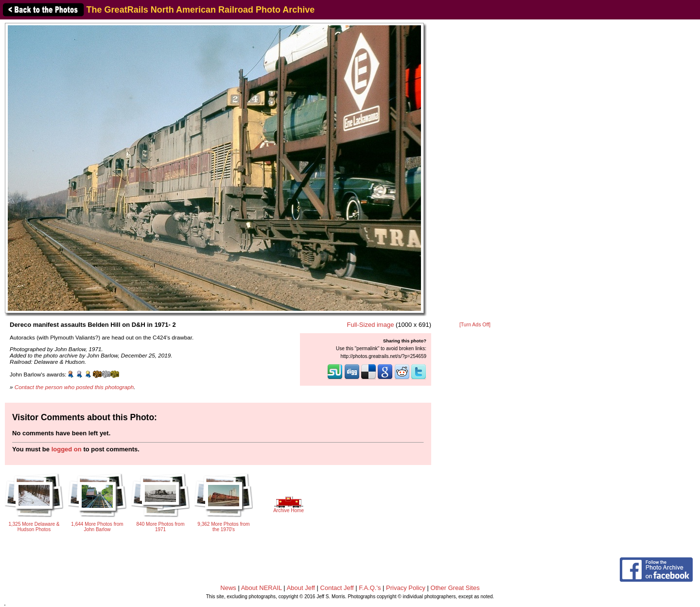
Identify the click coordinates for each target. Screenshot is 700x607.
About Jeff (301, 588)
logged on (67, 449)
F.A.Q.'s (370, 588)
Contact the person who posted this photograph (74, 387)
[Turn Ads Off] (475, 325)
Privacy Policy (406, 588)
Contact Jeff (337, 588)
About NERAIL (262, 588)
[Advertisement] (475, 171)
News (228, 588)
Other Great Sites (455, 588)
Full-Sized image (371, 325)
